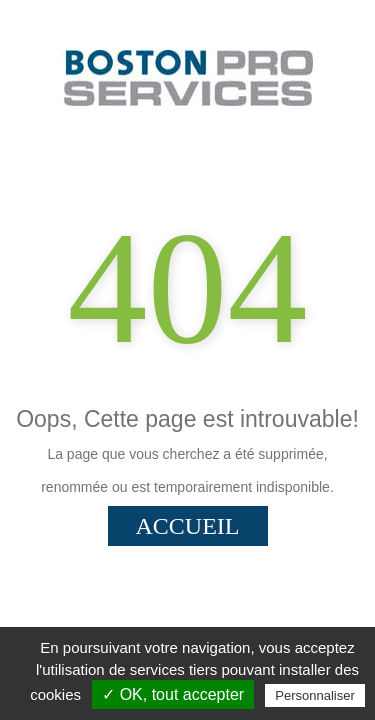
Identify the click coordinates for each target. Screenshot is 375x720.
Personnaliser (315, 695)
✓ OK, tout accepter (173, 694)
